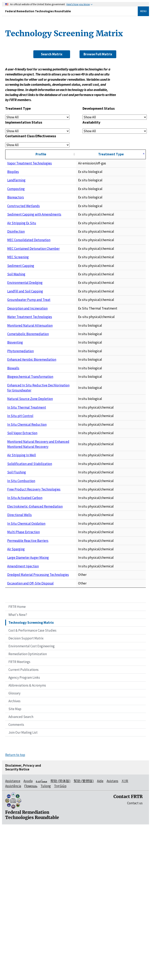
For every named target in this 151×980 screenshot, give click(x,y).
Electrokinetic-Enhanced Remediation (35, 622)
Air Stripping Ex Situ (22, 231)
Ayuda (28, 934)
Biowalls (13, 435)
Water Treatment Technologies (30, 381)
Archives (14, 855)
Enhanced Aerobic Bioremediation (32, 426)
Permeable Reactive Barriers (28, 676)
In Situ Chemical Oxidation (26, 649)
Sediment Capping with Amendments (34, 217)
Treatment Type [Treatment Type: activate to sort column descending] (126, 154)
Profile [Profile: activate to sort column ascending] (56, 154)
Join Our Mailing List (23, 886)
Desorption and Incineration (27, 367)
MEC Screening (18, 285)
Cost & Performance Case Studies (32, 784)
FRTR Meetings (19, 815)
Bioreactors (16, 197)
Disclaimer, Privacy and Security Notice (23, 921)
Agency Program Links (24, 831)
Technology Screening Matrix (31, 776)
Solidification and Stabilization (30, 553)
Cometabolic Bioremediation (28, 401)
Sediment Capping (21, 299)
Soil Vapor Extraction (22, 512)
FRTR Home (17, 760)
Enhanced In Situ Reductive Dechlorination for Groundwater (51, 452)
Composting (16, 189)
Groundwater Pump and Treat (29, 353)
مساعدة (41, 934)
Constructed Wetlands (23, 206)
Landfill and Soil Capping (25, 340)
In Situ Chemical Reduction (27, 499)
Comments (16, 878)
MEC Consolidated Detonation (29, 258)
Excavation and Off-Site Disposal (30, 737)
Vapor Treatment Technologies (30, 163)
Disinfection (16, 244)
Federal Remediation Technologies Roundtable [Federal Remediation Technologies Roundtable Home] (38, 11)
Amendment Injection (23, 717)
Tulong (46, 940)
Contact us (135, 956)
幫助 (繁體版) (84, 934)
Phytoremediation (20, 417)
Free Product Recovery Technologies (34, 594)
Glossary (14, 847)
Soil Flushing (17, 567)
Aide (100, 934)
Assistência (13, 940)
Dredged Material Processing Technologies (38, 728)
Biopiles (13, 172)
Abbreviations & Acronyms (27, 839)
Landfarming (16, 180)
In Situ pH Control (20, 485)
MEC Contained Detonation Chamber (33, 272)
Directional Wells (19, 635)
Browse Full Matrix (98, 54)
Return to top (15, 908)
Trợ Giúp (60, 940)
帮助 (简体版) (60, 934)
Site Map (15, 862)
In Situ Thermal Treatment (27, 471)
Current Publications (23, 823)
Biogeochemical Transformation (30, 443)
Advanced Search (21, 870)
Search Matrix (52, 54)
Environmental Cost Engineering (32, 799)
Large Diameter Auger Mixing (28, 703)
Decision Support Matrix (26, 792)
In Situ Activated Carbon (25, 608)
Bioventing (15, 409)
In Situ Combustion (21, 580)
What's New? (18, 768)
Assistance (13, 934)
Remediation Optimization (28, 807)
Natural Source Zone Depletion (30, 460)
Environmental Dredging (25, 326)
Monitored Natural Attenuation (30, 392)
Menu (143, 11)
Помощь (31, 940)
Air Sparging (16, 690)
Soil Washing (16, 313)
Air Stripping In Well (22, 540)
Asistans (112, 934)
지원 (125, 934)
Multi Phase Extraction (23, 662)
